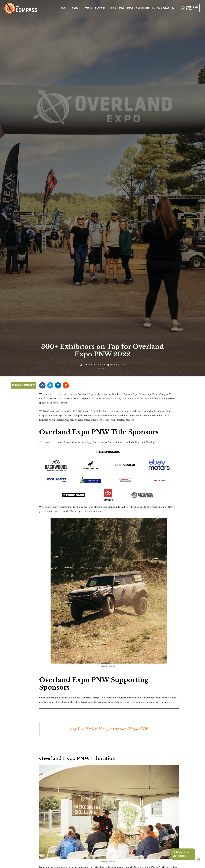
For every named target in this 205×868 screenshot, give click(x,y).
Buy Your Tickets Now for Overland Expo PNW (109, 729)
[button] (65, 8)
